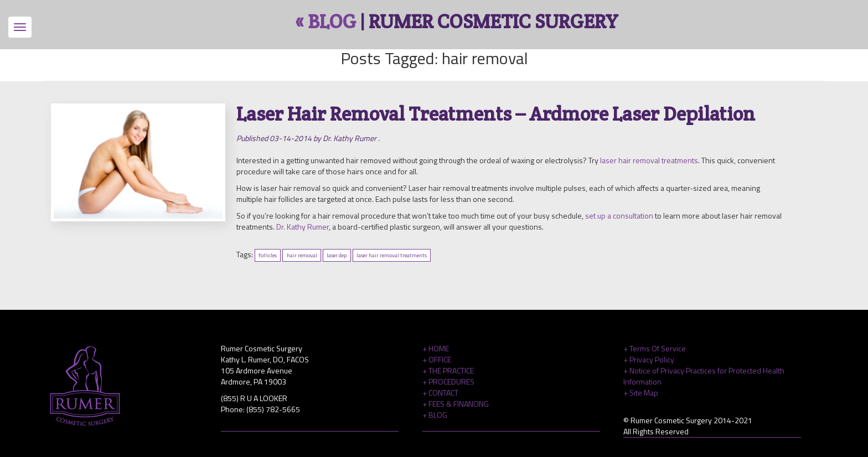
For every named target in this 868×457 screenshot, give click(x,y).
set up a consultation (619, 215)
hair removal (302, 255)
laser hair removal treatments (649, 160)
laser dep (337, 255)
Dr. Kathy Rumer (303, 227)
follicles (268, 255)
